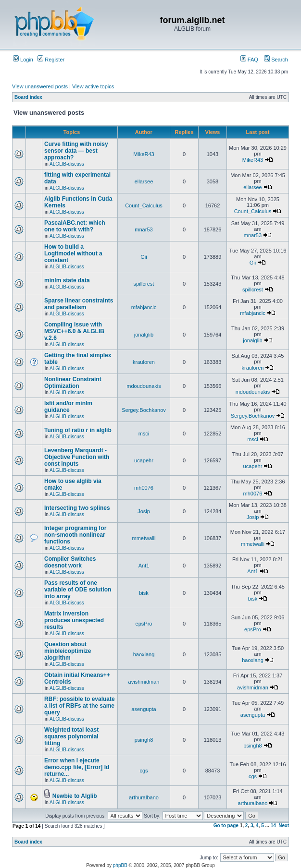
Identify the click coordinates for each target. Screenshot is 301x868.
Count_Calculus (144, 205)
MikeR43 (144, 154)
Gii (144, 257)
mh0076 (144, 488)
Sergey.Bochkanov (144, 410)
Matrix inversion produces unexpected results (74, 620)
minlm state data (67, 280)
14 (273, 826)
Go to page (226, 826)
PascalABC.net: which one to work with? (75, 226)
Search (276, 60)
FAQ (249, 60)
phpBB (120, 865)
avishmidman (144, 682)
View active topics (93, 86)
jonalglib (144, 335)
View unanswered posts (40, 86)
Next (284, 826)
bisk (144, 593)
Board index (28, 97)
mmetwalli (144, 538)
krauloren (144, 362)
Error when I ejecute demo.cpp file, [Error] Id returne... (77, 767)
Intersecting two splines (77, 508)
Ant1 (144, 566)
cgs (144, 771)
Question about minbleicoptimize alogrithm (68, 651)
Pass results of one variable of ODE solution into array (78, 590)
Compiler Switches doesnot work (70, 562)
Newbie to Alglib (75, 796)
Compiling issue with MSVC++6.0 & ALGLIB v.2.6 (74, 331)
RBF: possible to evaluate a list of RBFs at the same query (80, 706)
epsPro (144, 624)
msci (144, 434)
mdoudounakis (144, 386)
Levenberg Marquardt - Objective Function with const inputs (77, 457)
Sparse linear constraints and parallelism (79, 304)
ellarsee (144, 181)
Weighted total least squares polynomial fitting (71, 736)
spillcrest (144, 284)
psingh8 (144, 740)
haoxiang (144, 654)
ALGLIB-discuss (67, 164)
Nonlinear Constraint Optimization (73, 383)
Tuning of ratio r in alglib (78, 430)
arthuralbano (144, 797)
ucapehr (144, 460)
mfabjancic (144, 307)
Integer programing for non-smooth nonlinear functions (75, 535)
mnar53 (144, 229)
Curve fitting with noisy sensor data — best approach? (76, 151)
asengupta (144, 709)
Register (51, 60)
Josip (144, 511)
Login (23, 60)
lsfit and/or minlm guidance (68, 407)
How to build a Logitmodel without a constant (73, 253)
